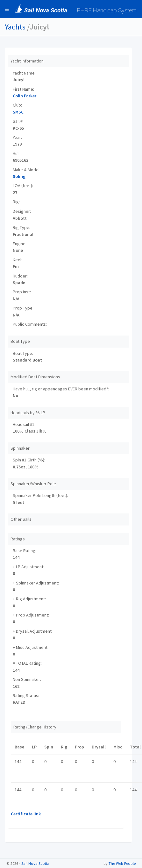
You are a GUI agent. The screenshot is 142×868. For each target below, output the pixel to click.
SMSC (18, 112)
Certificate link (26, 814)
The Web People (122, 863)
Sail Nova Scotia (35, 863)
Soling (19, 176)
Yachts (15, 27)
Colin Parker (25, 96)
